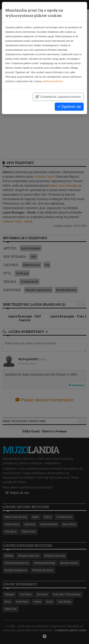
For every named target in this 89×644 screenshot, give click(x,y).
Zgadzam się (69, 107)
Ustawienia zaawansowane (58, 97)
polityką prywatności (52, 81)
